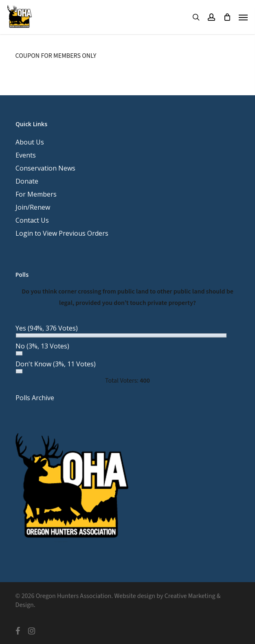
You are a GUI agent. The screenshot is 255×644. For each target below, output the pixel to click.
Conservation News (45, 168)
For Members (36, 194)
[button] (243, 17)
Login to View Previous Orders (62, 233)
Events (26, 155)
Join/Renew (33, 207)
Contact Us (32, 220)
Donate (27, 181)
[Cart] (227, 17)
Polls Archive (35, 398)
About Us (30, 142)
